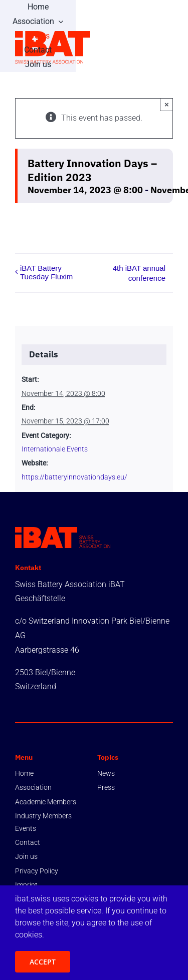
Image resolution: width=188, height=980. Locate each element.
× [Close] (167, 104)
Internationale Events (55, 449)
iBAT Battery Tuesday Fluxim (46, 272)
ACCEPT (43, 962)
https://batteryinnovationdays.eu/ (74, 477)
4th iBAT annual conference (139, 273)
